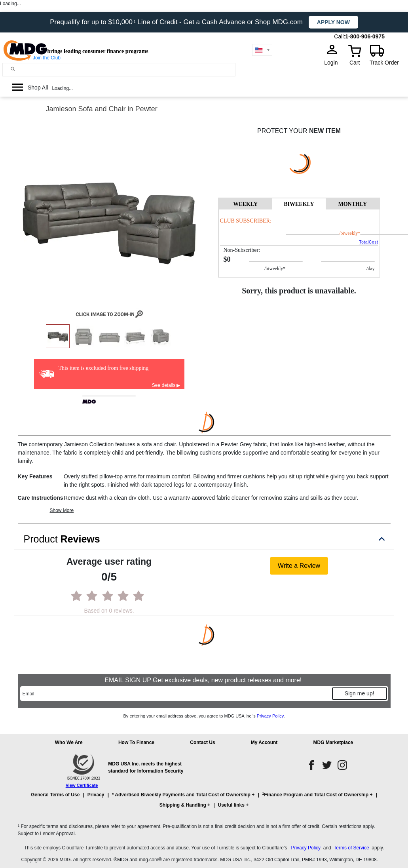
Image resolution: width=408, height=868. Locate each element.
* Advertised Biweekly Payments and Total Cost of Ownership (181, 795)
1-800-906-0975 (365, 36)
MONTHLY (352, 204)
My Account (264, 742)
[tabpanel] (299, 243)
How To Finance (136, 742)
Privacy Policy (270, 716)
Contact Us (202, 742)
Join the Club (47, 58)
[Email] (176, 694)
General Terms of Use (55, 795)
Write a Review (299, 566)
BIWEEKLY (299, 204)
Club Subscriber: (246, 221)
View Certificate (82, 785)
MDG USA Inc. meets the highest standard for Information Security (146, 767)
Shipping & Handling (183, 805)
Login (333, 63)
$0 (227, 259)
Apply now (333, 22)
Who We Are (69, 742)
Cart (355, 63)
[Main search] (13, 69)
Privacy (96, 795)
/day (390, 233)
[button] (204, 803)
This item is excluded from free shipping (104, 368)
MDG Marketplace (333, 742)
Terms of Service (351, 848)
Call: (340, 36)
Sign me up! (360, 693)
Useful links (231, 805)
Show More (62, 510)
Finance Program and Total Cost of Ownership (315, 795)
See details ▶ (166, 385)
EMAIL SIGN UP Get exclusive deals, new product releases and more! (204, 680)
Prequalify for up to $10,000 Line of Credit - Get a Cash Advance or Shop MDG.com (177, 22)
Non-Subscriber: (242, 250)
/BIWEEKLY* (336, 233)
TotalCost (368, 242)
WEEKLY (245, 204)
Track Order (384, 63)
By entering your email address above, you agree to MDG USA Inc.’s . (204, 716)
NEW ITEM (325, 131)
